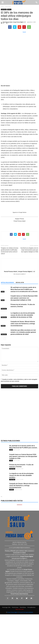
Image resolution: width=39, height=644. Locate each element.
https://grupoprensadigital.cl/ (20, 274)
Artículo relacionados (7, 283)
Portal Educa (23, 607)
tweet (24, 32)
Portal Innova (15, 607)
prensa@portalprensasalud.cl (22, 547)
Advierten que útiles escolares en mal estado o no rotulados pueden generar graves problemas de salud (23, 332)
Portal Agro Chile (6, 607)
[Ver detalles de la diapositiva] (19, 72)
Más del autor (20, 283)
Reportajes (4, 9)
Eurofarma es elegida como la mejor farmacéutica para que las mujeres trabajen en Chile (29, 250)
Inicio (2, 7)
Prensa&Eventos (31, 607)
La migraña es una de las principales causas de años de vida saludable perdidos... (21, 475)
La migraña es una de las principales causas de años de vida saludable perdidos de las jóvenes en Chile (23, 315)
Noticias (9, 9)
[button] (37, 2)
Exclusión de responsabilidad (26, 612)
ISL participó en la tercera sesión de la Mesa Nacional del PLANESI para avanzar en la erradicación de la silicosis (24, 289)
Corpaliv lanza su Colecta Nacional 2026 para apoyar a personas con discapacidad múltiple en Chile (24, 298)
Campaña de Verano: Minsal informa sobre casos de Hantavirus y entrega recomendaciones (23, 324)
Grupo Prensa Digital (12, 612)
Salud (3, 292)
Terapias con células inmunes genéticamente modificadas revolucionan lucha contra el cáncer (10, 251)
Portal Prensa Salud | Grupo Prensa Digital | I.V (14, 22)
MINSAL (3, 326)
